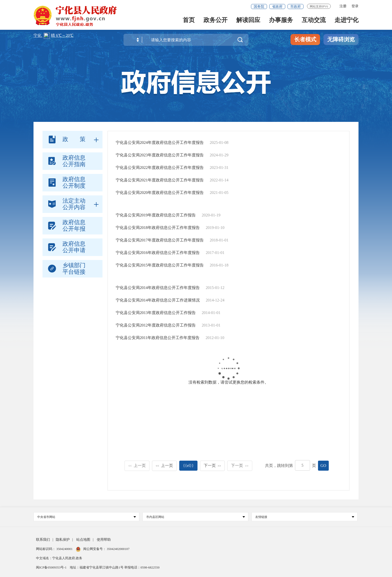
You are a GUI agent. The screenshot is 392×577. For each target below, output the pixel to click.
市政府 (295, 7)
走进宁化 (346, 20)
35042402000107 (118, 549)
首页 (189, 20)
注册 (343, 6)
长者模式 (305, 39)
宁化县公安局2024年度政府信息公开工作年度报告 (160, 142)
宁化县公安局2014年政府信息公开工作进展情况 (158, 300)
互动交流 (314, 20)
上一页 (137, 466)
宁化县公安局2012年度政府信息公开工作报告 (156, 325)
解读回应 (248, 20)
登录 (355, 6)
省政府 (277, 7)
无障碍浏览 (341, 39)
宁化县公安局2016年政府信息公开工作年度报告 (158, 253)
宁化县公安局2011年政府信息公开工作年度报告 (158, 338)
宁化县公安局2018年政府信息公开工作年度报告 (158, 228)
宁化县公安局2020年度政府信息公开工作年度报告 (160, 193)
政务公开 (215, 20)
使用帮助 (104, 540)
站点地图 (83, 540)
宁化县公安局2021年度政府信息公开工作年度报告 (160, 180)
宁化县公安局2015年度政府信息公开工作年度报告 (160, 265)
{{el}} (188, 466)
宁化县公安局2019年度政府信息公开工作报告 (156, 215)
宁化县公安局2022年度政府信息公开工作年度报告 (160, 168)
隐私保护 (63, 540)
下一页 (212, 466)
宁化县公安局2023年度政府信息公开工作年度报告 (160, 155)
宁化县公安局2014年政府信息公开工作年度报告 (158, 288)
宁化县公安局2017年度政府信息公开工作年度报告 (160, 240)
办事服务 (281, 20)
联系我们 (43, 540)
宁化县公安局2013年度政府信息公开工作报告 (156, 313)
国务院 (259, 7)
